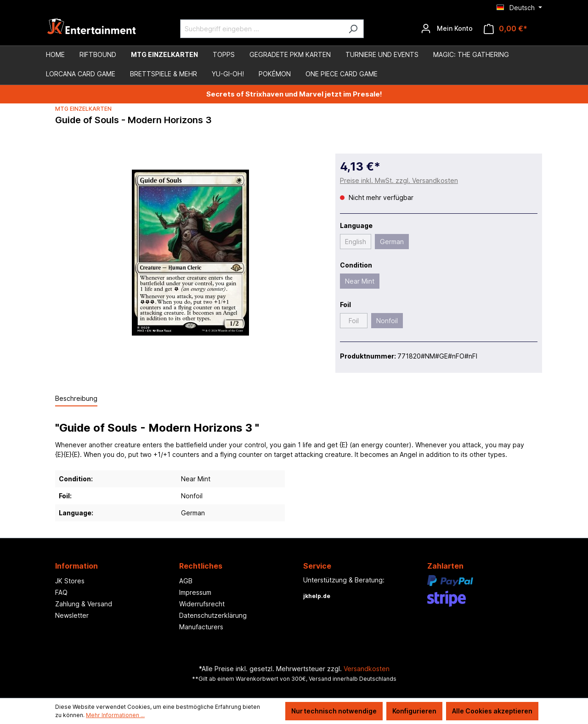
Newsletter (72, 615)
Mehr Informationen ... (115, 715)
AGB (186, 581)
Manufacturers (201, 627)
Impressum (195, 592)
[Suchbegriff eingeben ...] (261, 29)
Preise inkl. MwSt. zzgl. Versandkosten (399, 180)
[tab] (76, 399)
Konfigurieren (414, 711)
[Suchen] (353, 29)
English (356, 242)
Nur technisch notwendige (334, 711)
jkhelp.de (317, 596)
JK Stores (70, 581)
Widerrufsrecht (202, 604)
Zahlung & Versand (84, 604)
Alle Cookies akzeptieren (492, 711)
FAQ (61, 592)
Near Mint (360, 281)
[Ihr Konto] (447, 29)
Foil (354, 321)
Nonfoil (387, 321)
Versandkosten (367, 669)
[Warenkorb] (506, 29)
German (392, 242)
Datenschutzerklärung (213, 615)
